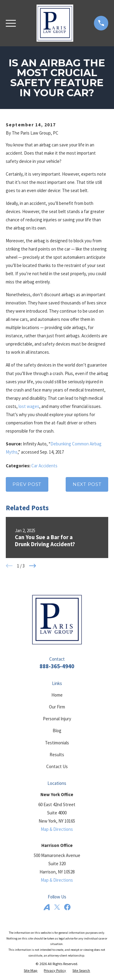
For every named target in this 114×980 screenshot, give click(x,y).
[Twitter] (57, 907)
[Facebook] (67, 907)
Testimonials (57, 743)
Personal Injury (57, 719)
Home (57, 695)
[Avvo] (47, 907)
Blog (57, 731)
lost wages (29, 406)
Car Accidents (44, 466)
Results (57, 755)
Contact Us (57, 766)
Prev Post (27, 484)
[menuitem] (31, 971)
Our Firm (57, 707)
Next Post (87, 484)
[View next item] (33, 566)
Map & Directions (57, 829)
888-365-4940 (57, 666)
